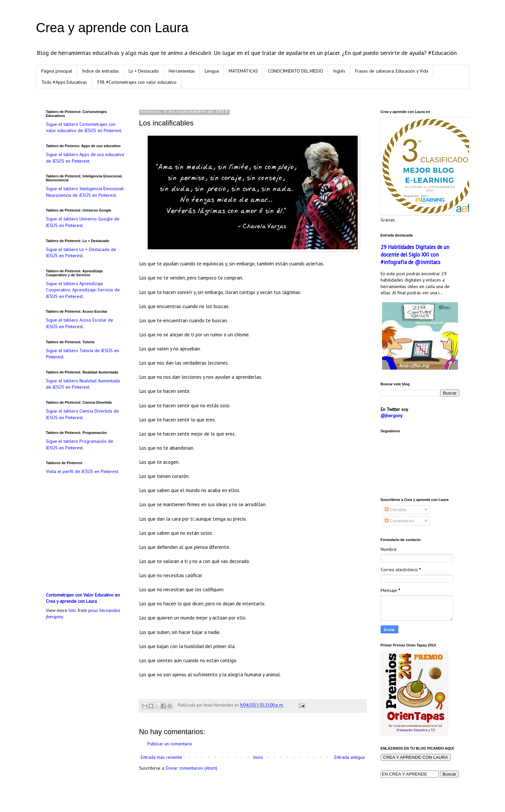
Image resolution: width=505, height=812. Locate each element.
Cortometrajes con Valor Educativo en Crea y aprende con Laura (83, 598)
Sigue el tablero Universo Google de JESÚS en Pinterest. (83, 222)
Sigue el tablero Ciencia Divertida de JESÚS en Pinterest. (82, 414)
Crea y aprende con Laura (112, 28)
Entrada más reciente (161, 757)
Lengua (212, 71)
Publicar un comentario (170, 744)
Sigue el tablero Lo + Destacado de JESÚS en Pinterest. (81, 253)
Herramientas (182, 71)
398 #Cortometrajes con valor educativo (137, 82)
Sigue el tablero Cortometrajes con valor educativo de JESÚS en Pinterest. (84, 127)
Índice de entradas (100, 71)
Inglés (339, 71)
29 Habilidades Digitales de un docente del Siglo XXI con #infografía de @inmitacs (415, 255)
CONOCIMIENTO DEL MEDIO (295, 71)
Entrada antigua (349, 757)
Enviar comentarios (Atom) (192, 768)
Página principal (57, 71)
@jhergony (392, 416)
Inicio (258, 757)
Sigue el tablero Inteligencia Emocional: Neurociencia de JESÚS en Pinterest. (85, 192)
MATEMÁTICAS (243, 71)
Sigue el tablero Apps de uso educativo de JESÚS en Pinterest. (85, 158)
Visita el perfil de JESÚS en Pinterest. (83, 471)
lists (72, 610)
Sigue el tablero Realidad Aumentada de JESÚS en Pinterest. (83, 384)
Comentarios (400, 521)
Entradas (396, 509)
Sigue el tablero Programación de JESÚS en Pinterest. (80, 444)
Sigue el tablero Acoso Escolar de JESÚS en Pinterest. (80, 323)
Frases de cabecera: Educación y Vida (392, 71)
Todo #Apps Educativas (64, 82)
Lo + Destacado (144, 71)
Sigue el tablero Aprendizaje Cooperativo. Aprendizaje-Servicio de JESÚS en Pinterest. (83, 290)
